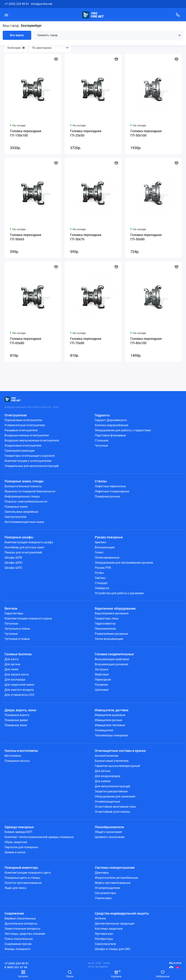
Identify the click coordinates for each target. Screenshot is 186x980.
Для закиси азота (17, 674)
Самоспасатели (105, 944)
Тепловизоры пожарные (111, 735)
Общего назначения (108, 832)
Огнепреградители (107, 888)
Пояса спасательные (19, 939)
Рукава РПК (103, 568)
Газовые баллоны (18, 654)
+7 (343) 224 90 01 (17, 4)
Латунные (11, 624)
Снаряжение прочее (18, 944)
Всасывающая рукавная (112, 664)
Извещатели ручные (108, 720)
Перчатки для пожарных (21, 847)
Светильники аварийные (21, 512)
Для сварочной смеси (19, 685)
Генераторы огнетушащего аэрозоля (30, 456)
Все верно (17, 35)
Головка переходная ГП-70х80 (86, 341)
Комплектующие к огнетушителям (28, 461)
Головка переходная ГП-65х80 (26, 341)
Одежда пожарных (19, 827)
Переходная (103, 680)
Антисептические (107, 756)
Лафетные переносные (110, 486)
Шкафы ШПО (13, 563)
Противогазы (104, 934)
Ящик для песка (15, 888)
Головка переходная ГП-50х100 (146, 133)
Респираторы (104, 939)
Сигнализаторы (105, 893)
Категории (16, 48)
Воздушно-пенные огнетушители (27, 435)
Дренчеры (102, 873)
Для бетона (103, 771)
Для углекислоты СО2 (19, 695)
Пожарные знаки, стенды (24, 481)
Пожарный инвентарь (21, 868)
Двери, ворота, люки (20, 710)
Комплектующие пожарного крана (28, 618)
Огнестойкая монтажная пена (115, 807)
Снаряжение (14, 913)
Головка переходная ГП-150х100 (26, 133)
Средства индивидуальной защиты (122, 913)
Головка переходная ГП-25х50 (86, 133)
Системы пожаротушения (115, 868)
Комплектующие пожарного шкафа (29, 542)
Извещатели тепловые (110, 725)
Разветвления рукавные (111, 634)
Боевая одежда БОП (18, 832)
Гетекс (99, 552)
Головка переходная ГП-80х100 (146, 341)
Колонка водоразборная (112, 425)
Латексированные (107, 558)
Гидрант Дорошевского (111, 420)
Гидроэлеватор (105, 624)
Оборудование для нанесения (115, 796)
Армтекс (101, 542)
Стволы (101, 481)
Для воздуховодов (108, 776)
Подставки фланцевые (110, 435)
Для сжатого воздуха (19, 690)
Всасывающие (105, 547)
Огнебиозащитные (107, 802)
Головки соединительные (114, 654)
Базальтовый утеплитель (112, 761)
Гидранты (102, 415)
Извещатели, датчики (112, 710)
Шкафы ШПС (13, 568)
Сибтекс (100, 578)
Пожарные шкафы (19, 537)
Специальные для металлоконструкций (32, 466)
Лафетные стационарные (112, 491)
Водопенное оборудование (115, 608)
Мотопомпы (13, 756)
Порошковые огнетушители (23, 420)
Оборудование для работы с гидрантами (123, 430)
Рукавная (101, 685)
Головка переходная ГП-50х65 (26, 237)
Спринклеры (103, 898)
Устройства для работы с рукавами (119, 593)
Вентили (11, 608)
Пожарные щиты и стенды (22, 878)
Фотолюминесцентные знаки (24, 522)
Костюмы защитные (109, 929)
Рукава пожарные (109, 537)
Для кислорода (15, 680)
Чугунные (101, 446)
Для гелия (11, 669)
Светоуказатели (15, 517)
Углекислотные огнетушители (25, 425)
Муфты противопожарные (113, 883)
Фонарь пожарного (18, 949)
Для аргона (12, 664)
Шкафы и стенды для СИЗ (113, 949)
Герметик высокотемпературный (117, 766)
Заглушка (102, 669)
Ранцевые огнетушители (21, 430)
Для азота (12, 659)
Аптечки (100, 918)
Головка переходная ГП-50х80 (146, 237)
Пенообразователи (109, 827)
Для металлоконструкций (112, 786)
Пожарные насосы (17, 761)
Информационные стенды (22, 496)
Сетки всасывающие (109, 639)
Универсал (102, 588)
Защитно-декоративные (111, 791)
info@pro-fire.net (42, 4)
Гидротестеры (14, 613)
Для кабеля (103, 781)
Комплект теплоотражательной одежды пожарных (39, 837)
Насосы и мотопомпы (21, 751)
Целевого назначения (110, 837)
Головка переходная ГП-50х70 (86, 237)
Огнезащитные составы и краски (120, 751)
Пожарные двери (16, 720)
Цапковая (102, 690)
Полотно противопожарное (23, 883)
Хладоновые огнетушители (23, 446)
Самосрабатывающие (20, 451)
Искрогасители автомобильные (116, 878)
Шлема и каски (15, 852)
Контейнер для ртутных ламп (24, 547)
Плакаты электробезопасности (26, 502)
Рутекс (99, 573)
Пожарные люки (16, 725)
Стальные (102, 440)
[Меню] (6, 15)
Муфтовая (102, 674)
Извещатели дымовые (110, 715)
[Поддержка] (178, 15)
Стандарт (101, 583)
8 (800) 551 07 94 (16, 967)
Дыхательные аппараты (21, 924)
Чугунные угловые (17, 639)
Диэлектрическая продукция (115, 924)
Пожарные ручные (107, 496)
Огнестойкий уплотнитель (112, 812)
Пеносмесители (105, 629)
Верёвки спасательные (20, 918)
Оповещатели (104, 730)
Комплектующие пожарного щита (28, 873)
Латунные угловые (17, 629)
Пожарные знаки (16, 507)
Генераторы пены (107, 618)
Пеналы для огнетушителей (23, 552)
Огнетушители (16, 415)
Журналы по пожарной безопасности (30, 491)
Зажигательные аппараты (22, 929)
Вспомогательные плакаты (23, 486)
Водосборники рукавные (112, 613)
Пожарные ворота (17, 715)
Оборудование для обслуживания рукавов (124, 563)
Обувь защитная (16, 842)
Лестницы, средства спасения (25, 934)
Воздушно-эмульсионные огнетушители (32, 440)
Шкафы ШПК (13, 558)
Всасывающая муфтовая (112, 659)
